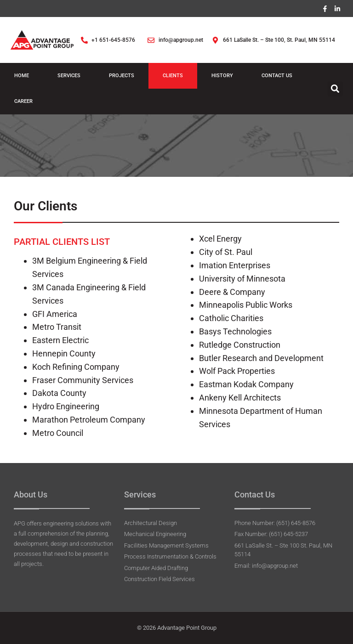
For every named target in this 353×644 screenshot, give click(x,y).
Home (22, 76)
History (222, 76)
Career (23, 102)
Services (69, 76)
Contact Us (277, 76)
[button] (335, 89)
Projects (122, 76)
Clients (173, 76)
